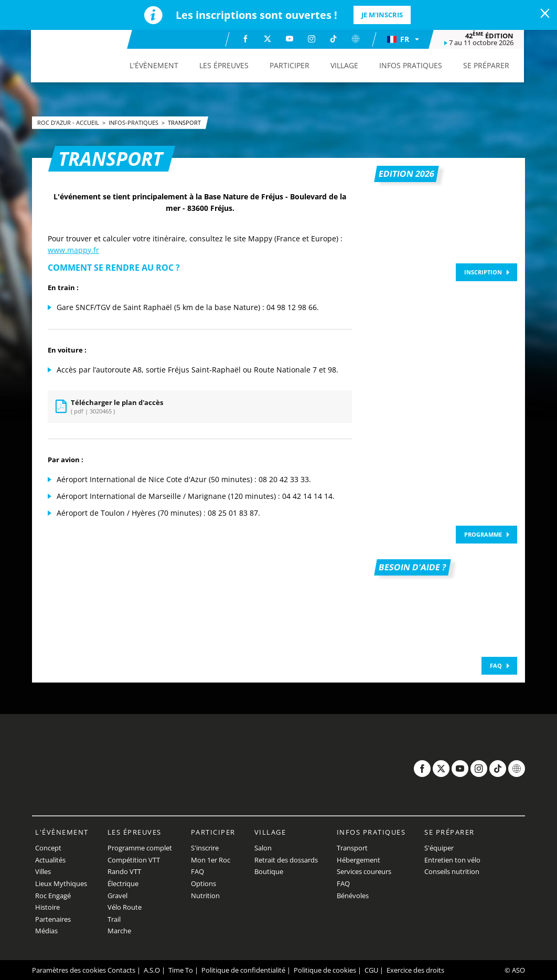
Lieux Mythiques (61, 883)
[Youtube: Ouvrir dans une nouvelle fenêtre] (290, 39)
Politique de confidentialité (243, 970)
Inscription (483, 272)
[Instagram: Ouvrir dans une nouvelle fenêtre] (312, 39)
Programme (483, 534)
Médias (46, 931)
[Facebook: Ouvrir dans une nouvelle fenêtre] (246, 39)
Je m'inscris (382, 15)
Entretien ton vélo (452, 860)
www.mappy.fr (73, 250)
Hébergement (358, 860)
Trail (114, 919)
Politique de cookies (325, 970)
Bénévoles (353, 896)
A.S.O (152, 970)
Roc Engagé (53, 896)
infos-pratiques (134, 122)
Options (203, 883)
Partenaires (53, 919)
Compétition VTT (134, 860)
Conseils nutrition (452, 871)
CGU (371, 970)
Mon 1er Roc (211, 860)
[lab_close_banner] (545, 14)
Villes (43, 871)
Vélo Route (125, 907)
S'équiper (439, 848)
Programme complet (140, 848)
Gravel (117, 896)
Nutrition (205, 896)
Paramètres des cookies (69, 970)
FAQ (496, 665)
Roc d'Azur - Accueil (69, 122)
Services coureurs (364, 871)
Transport (184, 122)
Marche (119, 931)
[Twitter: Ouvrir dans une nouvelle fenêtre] (268, 39)
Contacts (121, 970)
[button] (403, 39)
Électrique (123, 883)
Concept (48, 848)
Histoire (47, 907)
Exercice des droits (415, 970)
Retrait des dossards (286, 860)
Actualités (50, 860)
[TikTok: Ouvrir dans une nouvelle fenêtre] (334, 39)
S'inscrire (205, 848)
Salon (263, 848)
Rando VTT (124, 871)
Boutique (269, 871)
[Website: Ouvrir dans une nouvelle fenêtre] (356, 39)
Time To (181, 970)
